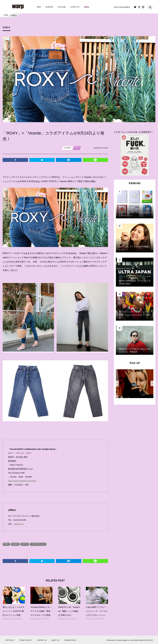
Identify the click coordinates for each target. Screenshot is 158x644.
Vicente (17, 543)
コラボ (28, 543)
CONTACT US (42, 640)
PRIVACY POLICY (26, 640)
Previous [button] (117, 383)
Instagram (143, 7)
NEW (39, 7)
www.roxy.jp (19, 523)
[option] (135, 385)
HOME (6, 15)
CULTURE (62, 7)
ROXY (7, 543)
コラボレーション (43, 543)
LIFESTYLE (75, 7)
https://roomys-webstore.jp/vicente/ (23, 480)
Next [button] (152, 383)
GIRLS (87, 7)
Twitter (135, 7)
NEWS (78, 148)
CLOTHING (68, 148)
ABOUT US (55, 640)
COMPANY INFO (70, 640)
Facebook (139, 7)
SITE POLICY (10, 640)
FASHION (49, 7)
